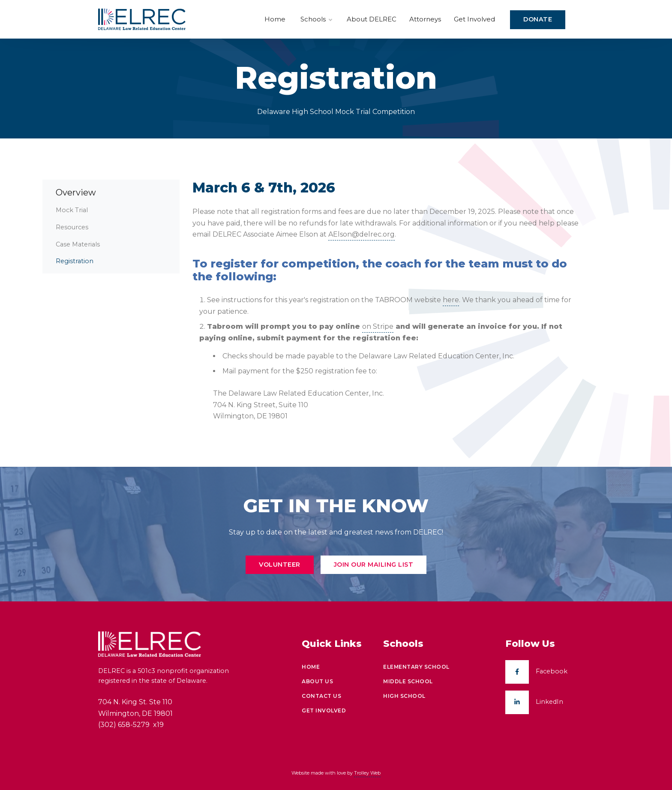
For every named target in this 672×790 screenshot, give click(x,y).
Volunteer (280, 565)
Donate (538, 19)
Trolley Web (367, 773)
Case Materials (78, 244)
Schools (316, 20)
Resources (72, 227)
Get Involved (474, 19)
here (451, 300)
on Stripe (378, 326)
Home (275, 19)
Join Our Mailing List (374, 565)
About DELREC (372, 19)
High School (404, 696)
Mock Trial (72, 210)
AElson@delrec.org (361, 234)
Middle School (408, 681)
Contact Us (321, 696)
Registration (75, 261)
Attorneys (425, 19)
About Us (317, 681)
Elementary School (416, 667)
